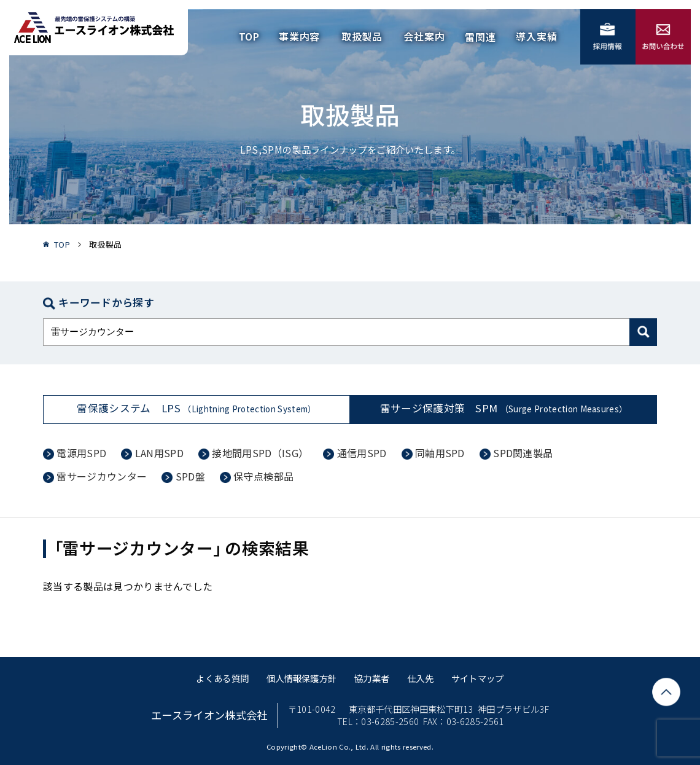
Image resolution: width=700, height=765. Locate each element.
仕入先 (420, 678)
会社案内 (424, 36)
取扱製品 (362, 36)
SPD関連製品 (523, 453)
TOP (249, 36)
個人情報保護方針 (302, 678)
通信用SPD (362, 453)
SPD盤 (190, 476)
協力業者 (372, 678)
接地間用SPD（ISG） (260, 453)
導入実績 (536, 36)
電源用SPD (81, 453)
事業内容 (299, 36)
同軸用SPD (440, 453)
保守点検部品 (263, 476)
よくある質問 (222, 678)
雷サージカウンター (102, 476)
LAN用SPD (159, 453)
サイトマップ (478, 678)
